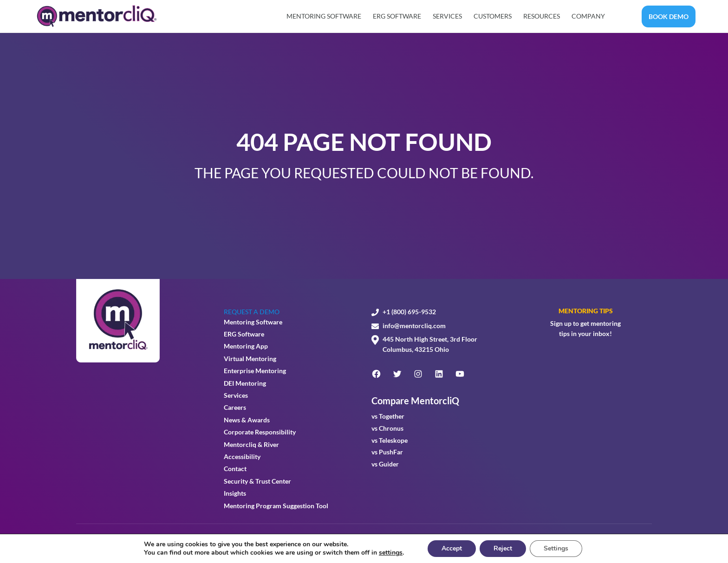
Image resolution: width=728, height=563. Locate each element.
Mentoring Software (324, 16)
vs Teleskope (390, 440)
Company (588, 16)
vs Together (388, 416)
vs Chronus (387, 428)
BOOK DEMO (669, 16)
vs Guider (385, 464)
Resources (542, 16)
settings (391, 553)
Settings (556, 548)
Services (447, 16)
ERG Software (397, 16)
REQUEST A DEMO (252, 312)
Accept (452, 548)
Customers (493, 16)
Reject (503, 548)
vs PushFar (387, 452)
